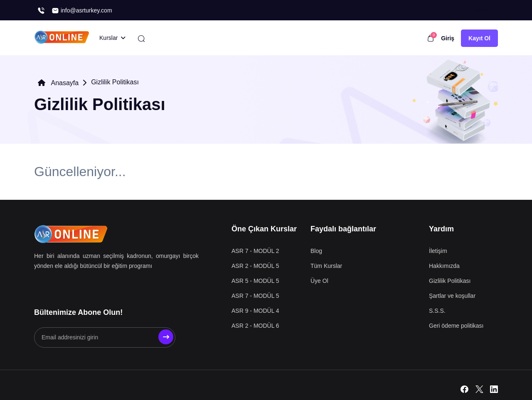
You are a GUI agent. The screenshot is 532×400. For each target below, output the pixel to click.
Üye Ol (319, 281)
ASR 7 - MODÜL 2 (255, 251)
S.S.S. (437, 311)
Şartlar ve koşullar (452, 296)
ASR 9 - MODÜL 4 (255, 311)
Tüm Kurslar (326, 266)
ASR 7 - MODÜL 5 (255, 296)
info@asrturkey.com (82, 11)
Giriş (448, 38)
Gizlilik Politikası (450, 281)
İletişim (438, 251)
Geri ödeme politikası (456, 326)
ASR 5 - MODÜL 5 (255, 281)
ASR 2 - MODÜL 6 (255, 326)
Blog (316, 251)
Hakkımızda (444, 266)
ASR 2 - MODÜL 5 (255, 266)
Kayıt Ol (479, 38)
